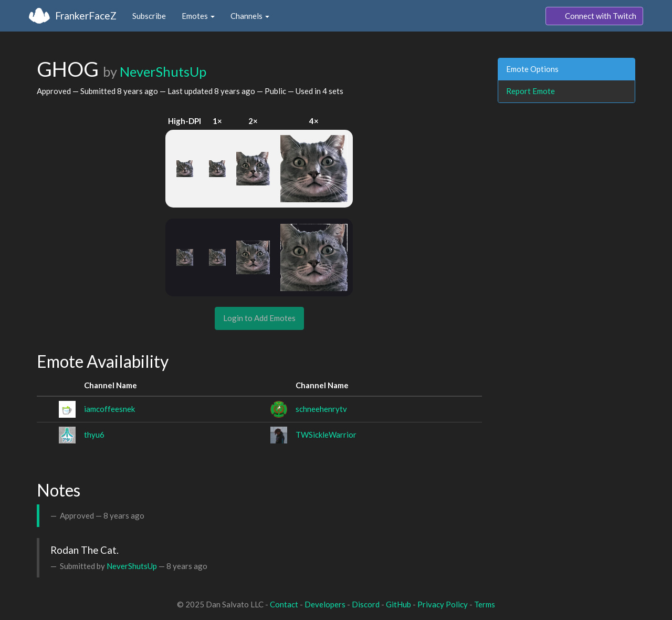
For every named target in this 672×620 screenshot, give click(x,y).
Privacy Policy (443, 604)
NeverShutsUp (163, 71)
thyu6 (94, 435)
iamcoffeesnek (109, 409)
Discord (366, 604)
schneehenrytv (321, 409)
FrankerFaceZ (86, 16)
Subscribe (149, 16)
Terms (485, 604)
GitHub (398, 604)
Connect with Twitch (594, 16)
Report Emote (531, 91)
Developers (325, 604)
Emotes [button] (198, 16)
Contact (284, 604)
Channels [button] (250, 16)
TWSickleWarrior (326, 435)
